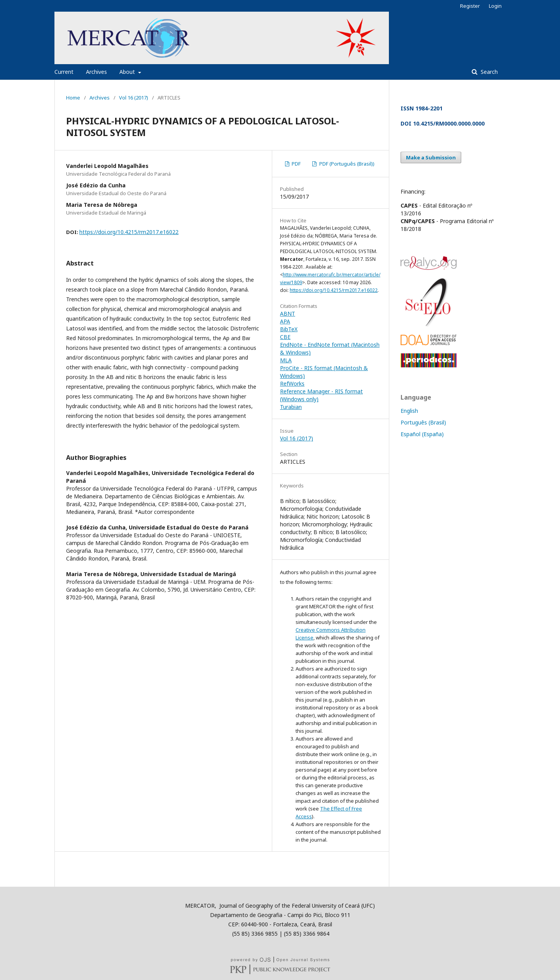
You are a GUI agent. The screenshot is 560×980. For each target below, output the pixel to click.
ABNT (288, 314)
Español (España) (422, 434)
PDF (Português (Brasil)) (346, 164)
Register (470, 6)
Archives (96, 72)
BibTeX (289, 329)
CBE (285, 337)
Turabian (291, 407)
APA (285, 321)
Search (488, 72)
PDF (296, 164)
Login (495, 6)
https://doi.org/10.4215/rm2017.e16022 (129, 232)
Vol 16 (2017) (134, 98)
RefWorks (292, 383)
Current (64, 72)
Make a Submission (431, 157)
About (128, 72)
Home (73, 98)
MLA (286, 360)
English (409, 411)
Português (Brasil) (423, 422)
